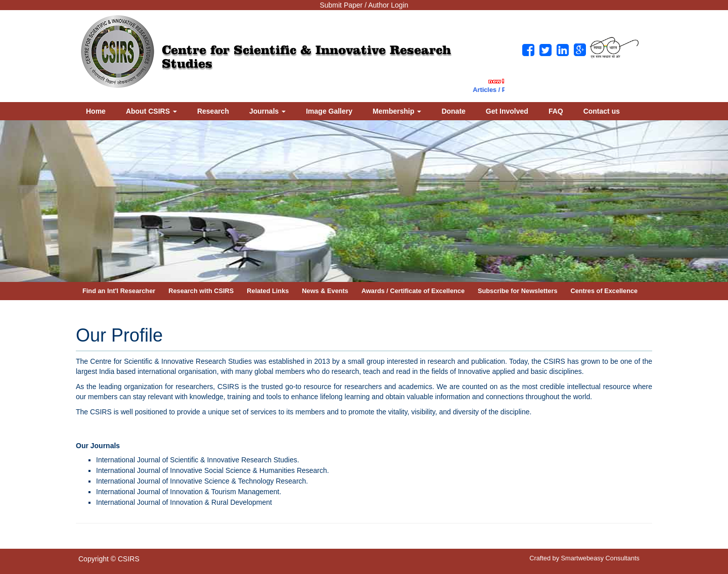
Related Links (268, 291)
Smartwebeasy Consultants (600, 558)
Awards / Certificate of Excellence (413, 291)
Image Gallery (329, 111)
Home (96, 111)
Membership (397, 111)
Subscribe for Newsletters (518, 291)
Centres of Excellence (604, 291)
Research (213, 111)
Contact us (602, 111)
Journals (267, 111)
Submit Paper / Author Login (364, 5)
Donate (453, 111)
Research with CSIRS (201, 291)
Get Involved (507, 111)
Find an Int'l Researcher (119, 291)
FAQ (556, 111)
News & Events (325, 291)
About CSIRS (151, 111)
